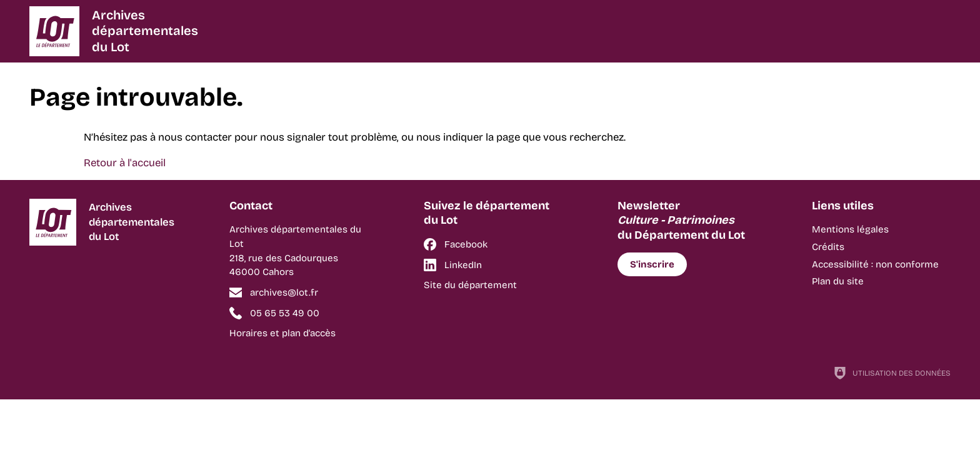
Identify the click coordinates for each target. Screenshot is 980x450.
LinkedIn (463, 265)
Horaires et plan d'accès (282, 333)
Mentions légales (850, 229)
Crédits (828, 247)
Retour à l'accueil (125, 163)
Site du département (470, 285)
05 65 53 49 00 (285, 313)
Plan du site (838, 281)
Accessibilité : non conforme (875, 264)
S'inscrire (652, 264)
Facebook (466, 244)
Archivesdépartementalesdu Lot (145, 31)
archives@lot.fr (284, 292)
